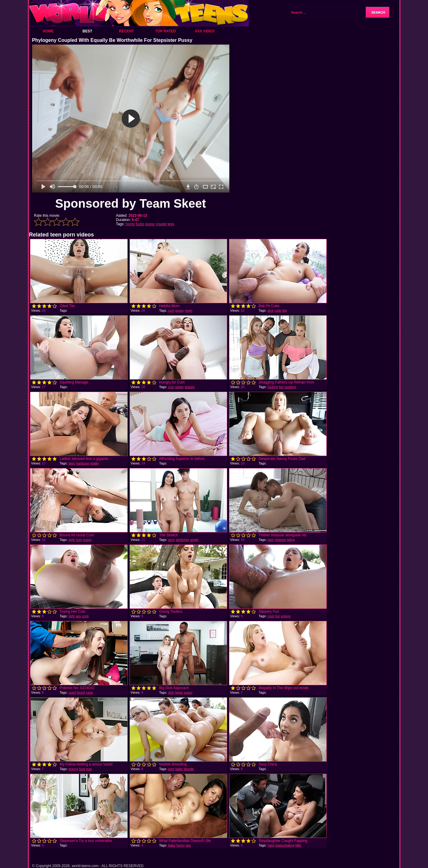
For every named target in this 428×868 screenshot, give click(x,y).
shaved (280, 540)
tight (72, 540)
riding (291, 540)
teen (72, 463)
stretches (183, 540)
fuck (82, 769)
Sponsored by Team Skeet (131, 203)
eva (89, 769)
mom (189, 310)
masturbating (285, 845)
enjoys (286, 616)
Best (87, 31)
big (285, 310)
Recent (126, 31)
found (81, 692)
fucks (140, 224)
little (298, 845)
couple (161, 224)
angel (194, 540)
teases (190, 387)
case (89, 692)
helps (179, 692)
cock (85, 616)
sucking (290, 387)
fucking (273, 387)
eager (180, 387)
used (72, 692)
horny (130, 224)
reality (94, 463)
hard (271, 845)
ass (78, 616)
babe (179, 769)
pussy (150, 224)
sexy (172, 540)
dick (271, 310)
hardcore (82, 463)
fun (281, 387)
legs (171, 224)
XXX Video (205, 31)
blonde (189, 769)
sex (188, 845)
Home (48, 31)
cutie (278, 310)
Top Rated (166, 31)
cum (171, 310)
